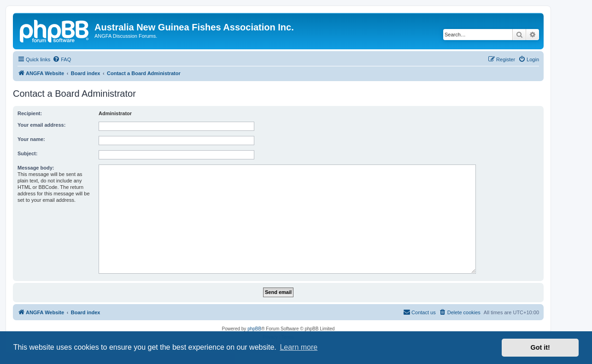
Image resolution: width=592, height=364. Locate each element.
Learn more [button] (299, 347)
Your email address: (41, 125)
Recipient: (30, 113)
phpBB (254, 329)
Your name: (31, 139)
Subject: (27, 153)
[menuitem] (62, 59)
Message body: (36, 168)
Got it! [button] (540, 347)
